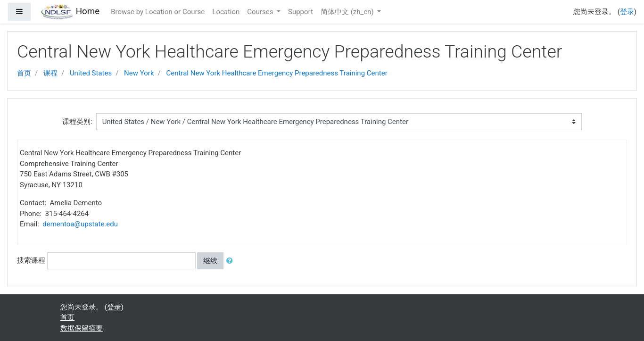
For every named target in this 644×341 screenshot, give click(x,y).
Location (226, 12)
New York (139, 73)
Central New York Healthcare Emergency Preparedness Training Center (277, 73)
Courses (261, 12)
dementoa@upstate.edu (80, 224)
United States (91, 73)
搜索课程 (31, 260)
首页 (24, 73)
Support (301, 12)
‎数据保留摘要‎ (82, 328)
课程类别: (77, 122)
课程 (50, 73)
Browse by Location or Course (158, 12)
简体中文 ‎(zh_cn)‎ (348, 12)
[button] (231, 261)
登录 (627, 12)
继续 (210, 261)
